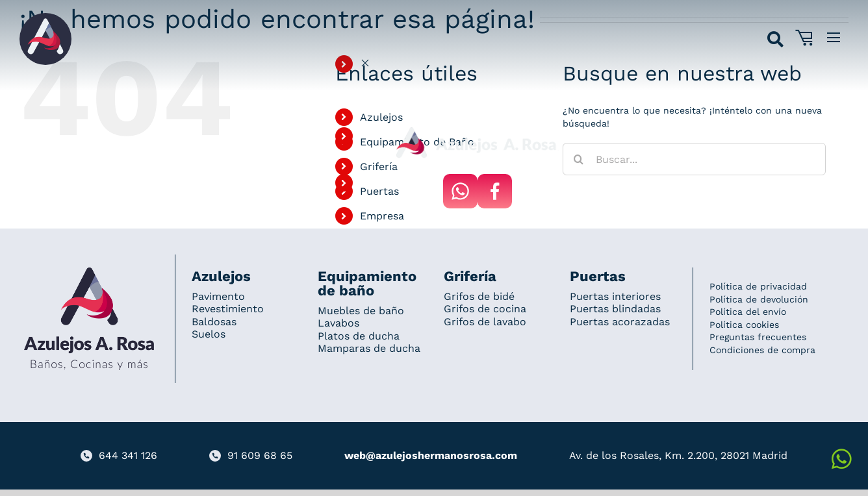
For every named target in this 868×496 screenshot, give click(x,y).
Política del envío (748, 312)
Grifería (379, 167)
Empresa (382, 216)
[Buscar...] (694, 159)
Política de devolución (759, 299)
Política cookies (744, 325)
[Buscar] (579, 159)
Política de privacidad (758, 286)
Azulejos (381, 117)
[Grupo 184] (45, 18)
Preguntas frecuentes (758, 337)
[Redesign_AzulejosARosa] (89, 272)
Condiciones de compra (762, 350)
